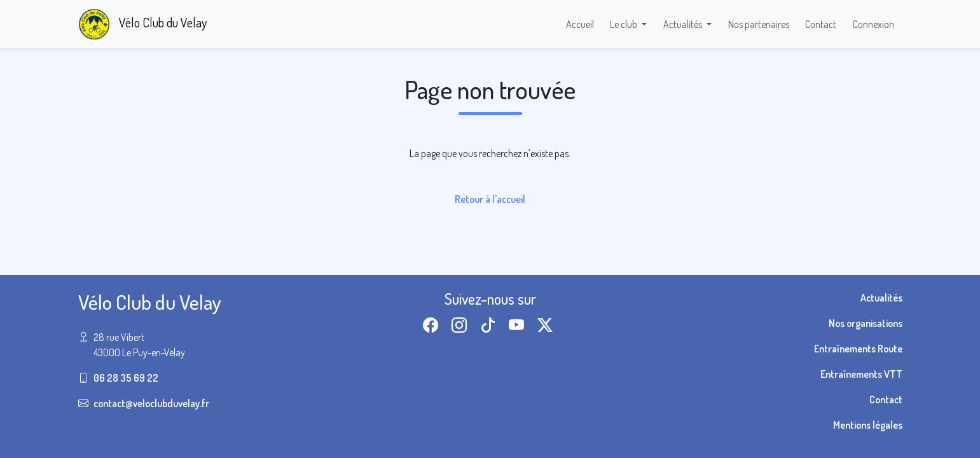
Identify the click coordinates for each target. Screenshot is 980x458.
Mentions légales (868, 425)
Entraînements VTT (861, 374)
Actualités (881, 298)
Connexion (873, 24)
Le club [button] (625, 24)
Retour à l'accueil (490, 199)
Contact (821, 24)
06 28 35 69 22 (126, 378)
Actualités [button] (684, 24)
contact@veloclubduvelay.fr (151, 403)
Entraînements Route (858, 349)
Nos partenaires (759, 24)
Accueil (580, 24)
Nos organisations (866, 323)
